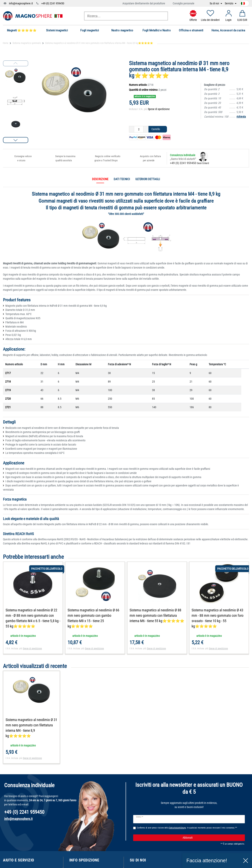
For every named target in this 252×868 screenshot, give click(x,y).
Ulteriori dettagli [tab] (148, 179)
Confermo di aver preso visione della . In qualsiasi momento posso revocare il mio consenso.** (187, 828)
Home (6, 43)
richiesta (241, 117)
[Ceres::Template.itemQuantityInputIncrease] (146, 129)
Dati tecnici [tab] (122, 179)
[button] (16, 140)
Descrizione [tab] (100, 179)
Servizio (229, 3)
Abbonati (212, 838)
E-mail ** (140, 817)
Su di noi (215, 3)
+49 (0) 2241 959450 (53, 3)
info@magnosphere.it (21, 3)
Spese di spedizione (159, 109)
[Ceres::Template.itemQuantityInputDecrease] (132, 129)
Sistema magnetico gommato (27, 43)
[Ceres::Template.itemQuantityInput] (139, 129)
